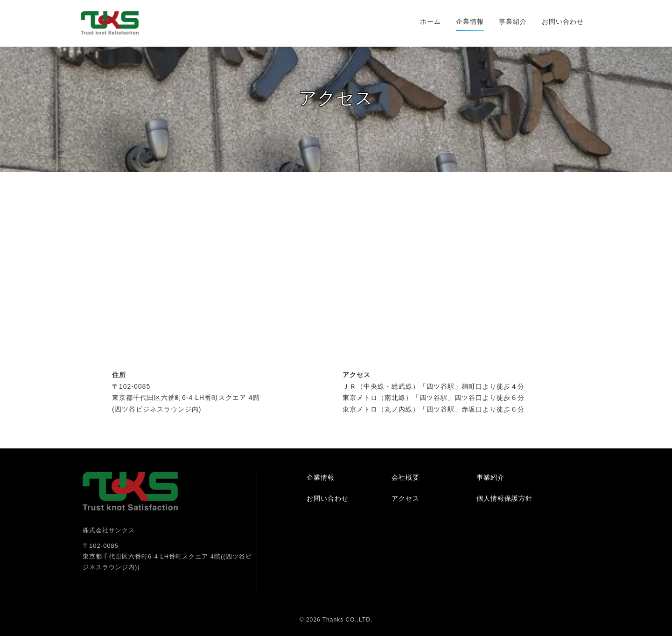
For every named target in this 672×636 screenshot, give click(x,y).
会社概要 (406, 477)
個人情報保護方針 (504, 498)
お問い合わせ (563, 21)
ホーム (430, 21)
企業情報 (470, 21)
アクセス (406, 498)
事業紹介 (513, 21)
